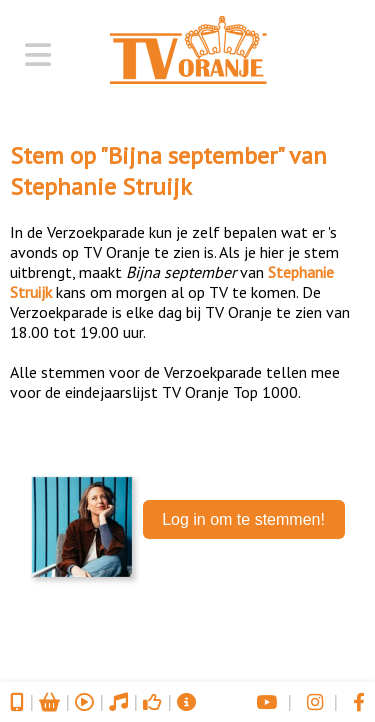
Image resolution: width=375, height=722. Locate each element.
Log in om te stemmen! (243, 519)
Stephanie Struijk (101, 186)
